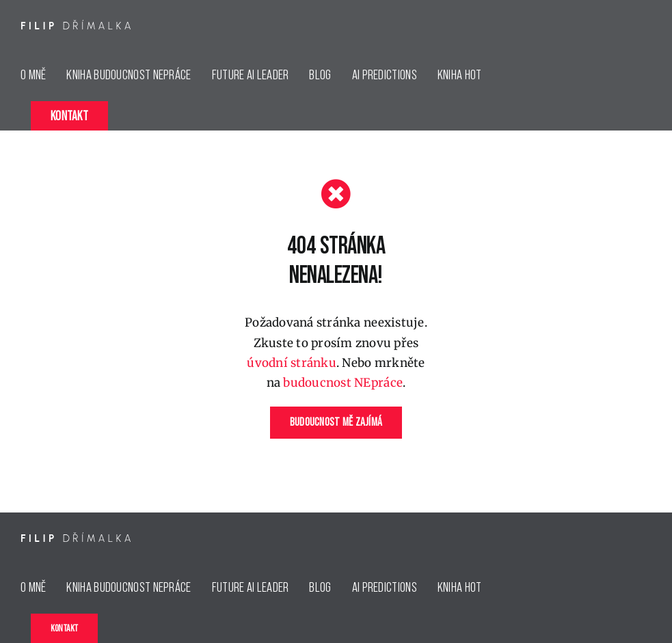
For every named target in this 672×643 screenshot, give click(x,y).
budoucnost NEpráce (343, 383)
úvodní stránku (292, 363)
